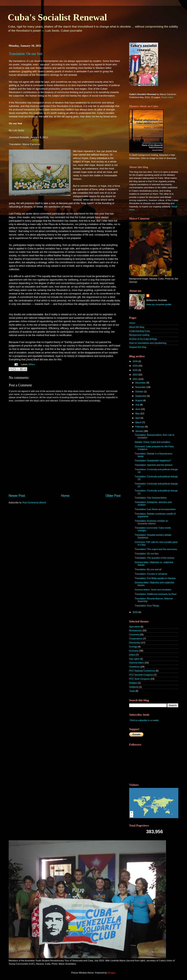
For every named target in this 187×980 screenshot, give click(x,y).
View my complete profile (159, 304)
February (140, 427)
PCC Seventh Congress (141, 675)
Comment (134, 634)
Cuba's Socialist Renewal (57, 17)
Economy (134, 651)
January (140, 431)
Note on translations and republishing (148, 343)
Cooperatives (136, 638)
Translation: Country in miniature (151, 574)
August (139, 400)
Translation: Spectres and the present (153, 465)
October (140, 391)
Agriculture (135, 627)
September (141, 396)
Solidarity (134, 687)
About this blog (137, 327)
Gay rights (134, 659)
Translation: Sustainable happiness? (153, 460)
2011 (135, 379)
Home (65, 496)
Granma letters (137, 663)
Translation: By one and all (148, 569)
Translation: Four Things (147, 606)
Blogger (111, 973)
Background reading (139, 335)
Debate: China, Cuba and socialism (152, 442)
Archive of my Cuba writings (143, 339)
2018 (135, 361)
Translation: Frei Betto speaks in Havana (155, 578)
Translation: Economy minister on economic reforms (151, 522)
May (138, 413)
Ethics (32, 364)
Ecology (133, 647)
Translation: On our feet (26, 54)
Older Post (113, 496)
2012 (135, 374)
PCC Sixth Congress (139, 679)
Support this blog (138, 347)
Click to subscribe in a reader (144, 720)
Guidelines (134, 667)
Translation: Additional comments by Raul (155, 594)
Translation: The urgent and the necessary (156, 549)
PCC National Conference (142, 671)
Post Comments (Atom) (34, 502)
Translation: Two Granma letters (151, 498)
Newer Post (17, 496)
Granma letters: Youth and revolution (153, 590)
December (141, 383)
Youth (132, 691)
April (138, 418)
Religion (133, 683)
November (141, 387)
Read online (167, 97)
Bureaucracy (136, 630)
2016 (135, 366)
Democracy (135, 643)
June (138, 409)
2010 (135, 612)
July (138, 405)
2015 (135, 370)
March (139, 422)
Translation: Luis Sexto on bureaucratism (155, 509)
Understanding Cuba (139, 331)
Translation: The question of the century (155, 558)
